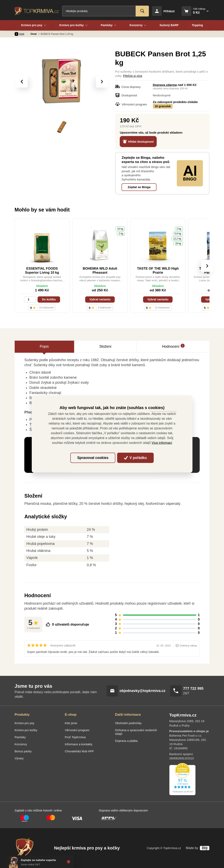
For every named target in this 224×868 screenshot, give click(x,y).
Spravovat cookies (93, 458)
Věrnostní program (77, 730)
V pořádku (135, 458)
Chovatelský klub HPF (79, 751)
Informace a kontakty (79, 744)
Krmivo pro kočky (26, 730)
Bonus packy (23, 751)
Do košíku (49, 299)
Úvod (34, 34)
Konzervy (21, 744)
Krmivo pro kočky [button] (74, 25)
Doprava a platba (126, 741)
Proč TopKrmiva (75, 737)
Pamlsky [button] (109, 25)
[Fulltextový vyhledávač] (105, 11)
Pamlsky (20, 737)
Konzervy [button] (138, 25)
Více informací (162, 443)
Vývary (19, 758)
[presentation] (22, 81)
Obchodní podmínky (128, 723)
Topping (197, 25)
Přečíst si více (133, 76)
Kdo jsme (71, 723)
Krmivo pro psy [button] (34, 25)
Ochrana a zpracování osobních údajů (136, 732)
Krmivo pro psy (25, 723)
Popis (44, 346)
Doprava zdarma (165, 85)
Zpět (19, 34)
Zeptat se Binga (139, 187)
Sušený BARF (169, 25)
